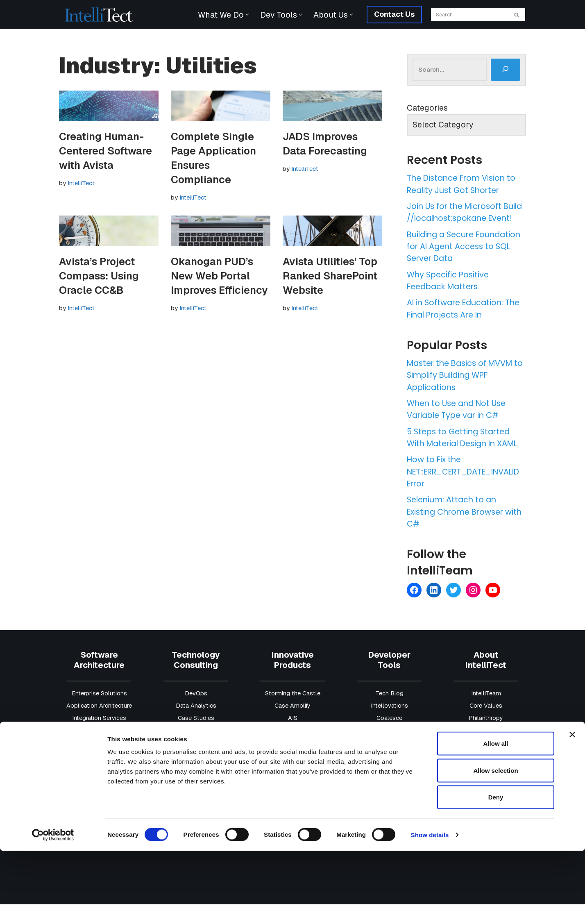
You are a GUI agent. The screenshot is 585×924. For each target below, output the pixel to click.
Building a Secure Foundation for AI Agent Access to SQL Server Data (461, 261)
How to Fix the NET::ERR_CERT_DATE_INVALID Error (465, 490)
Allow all (496, 816)
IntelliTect (81, 183)
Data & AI (99, 750)
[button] (246, 15)
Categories (427, 108)
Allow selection (495, 843)
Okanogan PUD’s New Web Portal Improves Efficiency (219, 276)
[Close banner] (572, 808)
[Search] (469, 15)
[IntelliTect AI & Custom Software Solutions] (99, 15)
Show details (430, 908)
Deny (496, 870)
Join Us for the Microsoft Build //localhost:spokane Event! (460, 220)
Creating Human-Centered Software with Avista (105, 151)
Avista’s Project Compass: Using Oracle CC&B (99, 276)
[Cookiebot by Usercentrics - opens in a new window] (53, 908)
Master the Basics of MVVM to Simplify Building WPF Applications (463, 392)
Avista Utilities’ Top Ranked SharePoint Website (330, 276)
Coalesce (389, 738)
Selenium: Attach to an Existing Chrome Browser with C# (458, 531)
